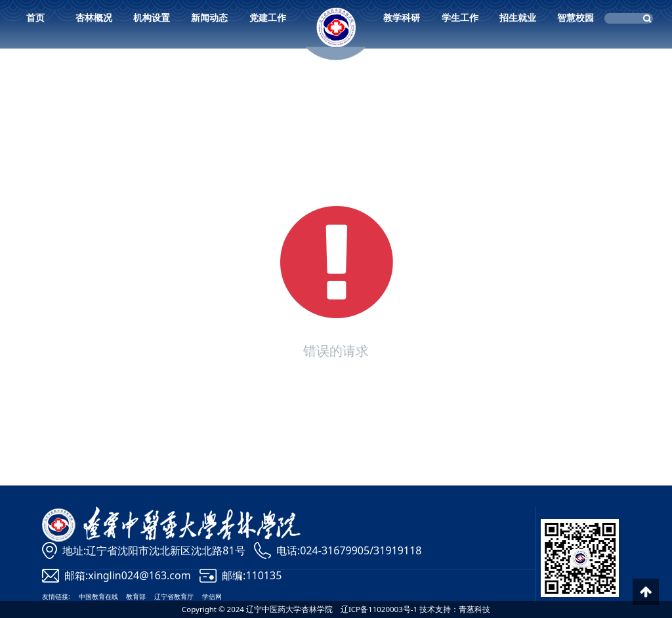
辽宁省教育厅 (174, 596)
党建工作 (268, 17)
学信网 (212, 596)
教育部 (136, 596)
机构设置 (152, 17)
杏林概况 (94, 17)
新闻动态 (209, 17)
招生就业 (518, 17)
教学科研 (402, 17)
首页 (35, 17)
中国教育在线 (98, 596)
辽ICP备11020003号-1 (379, 609)
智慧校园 (576, 17)
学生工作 (460, 17)
